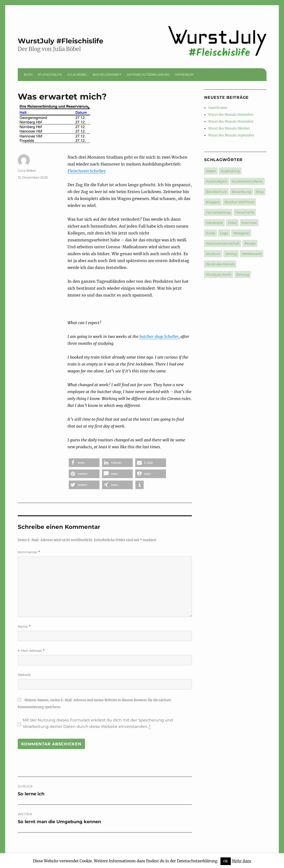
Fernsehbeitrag (218, 212)
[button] (84, 463)
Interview (249, 223)
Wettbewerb (252, 254)
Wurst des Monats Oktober (229, 128)
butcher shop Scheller (159, 336)
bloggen (213, 202)
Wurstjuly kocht (219, 274)
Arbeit (211, 171)
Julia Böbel (77, 75)
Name (24, 626)
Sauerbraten (218, 108)
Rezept (250, 243)
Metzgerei (241, 233)
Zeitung (243, 274)
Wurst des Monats (220, 264)
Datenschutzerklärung (148, 75)
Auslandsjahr (217, 181)
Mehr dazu (242, 861)
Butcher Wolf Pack (239, 202)
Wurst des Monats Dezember (231, 115)
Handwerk (214, 223)
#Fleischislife (50, 75)
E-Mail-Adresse (31, 651)
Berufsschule (216, 192)
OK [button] (226, 861)
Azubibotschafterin (247, 181)
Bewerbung (241, 192)
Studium (213, 254)
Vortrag (231, 254)
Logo (224, 233)
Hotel (232, 223)
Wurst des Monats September (231, 135)
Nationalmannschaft (223, 243)
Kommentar (29, 552)
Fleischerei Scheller (86, 171)
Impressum (184, 75)
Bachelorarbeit (107, 75)
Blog (28, 75)
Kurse (210, 233)
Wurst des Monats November (231, 122)
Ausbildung (230, 171)
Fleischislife (245, 212)
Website (24, 675)
